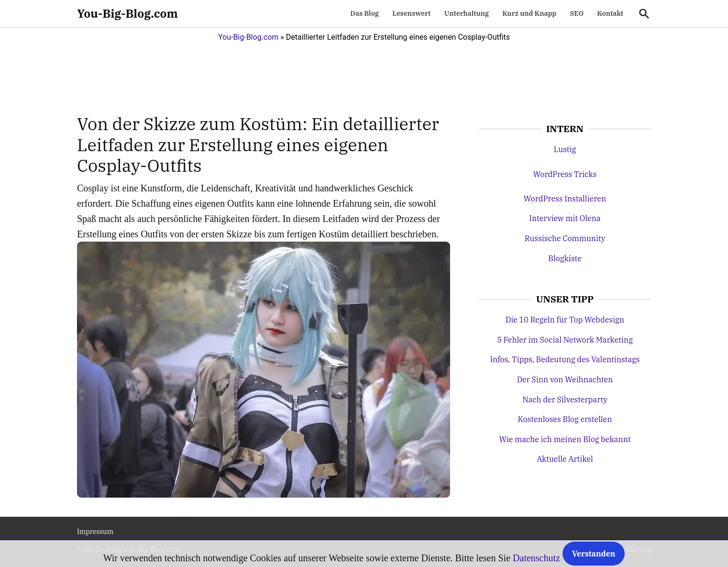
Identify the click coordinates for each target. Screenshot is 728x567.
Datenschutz (536, 558)
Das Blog (364, 13)
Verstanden (594, 554)
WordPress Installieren (565, 199)
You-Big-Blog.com (127, 13)
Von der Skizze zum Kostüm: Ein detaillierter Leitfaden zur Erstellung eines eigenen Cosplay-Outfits (258, 144)
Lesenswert (411, 13)
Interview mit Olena (565, 218)
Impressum (95, 532)
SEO (577, 13)
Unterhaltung (467, 13)
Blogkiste (565, 258)
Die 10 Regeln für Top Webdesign (565, 320)
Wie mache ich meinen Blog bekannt (565, 439)
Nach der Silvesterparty (565, 400)
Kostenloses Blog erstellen (565, 419)
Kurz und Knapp (529, 13)
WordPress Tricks (565, 174)
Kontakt (610, 13)
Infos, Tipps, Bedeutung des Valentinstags (565, 359)
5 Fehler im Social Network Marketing (565, 340)
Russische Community (565, 238)
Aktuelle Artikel (565, 459)
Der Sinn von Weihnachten (565, 379)
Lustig (565, 149)
